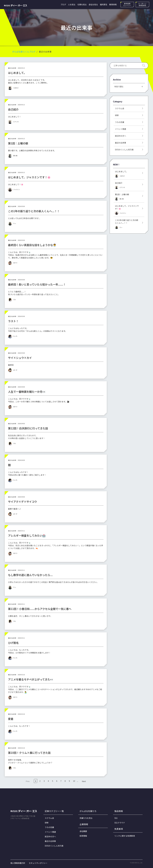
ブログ (63, 4)
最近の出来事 (50, 841)
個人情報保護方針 (18, 863)
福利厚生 (104, 4)
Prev (28, 781)
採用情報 (83, 836)
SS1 (116, 818)
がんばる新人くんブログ (24, 52)
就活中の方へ (50, 836)
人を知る (72, 4)
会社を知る (93, 4)
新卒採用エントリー (127, 4)
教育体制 (113, 4)
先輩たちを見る (86, 818)
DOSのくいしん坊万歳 (54, 846)
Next (84, 781)
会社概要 (83, 831)
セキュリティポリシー (38, 863)
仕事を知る (82, 4)
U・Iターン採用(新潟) (142, 4)
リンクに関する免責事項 (125, 836)
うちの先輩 (49, 827)
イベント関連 (50, 832)
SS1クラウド (120, 823)
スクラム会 (49, 818)
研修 (47, 823)
